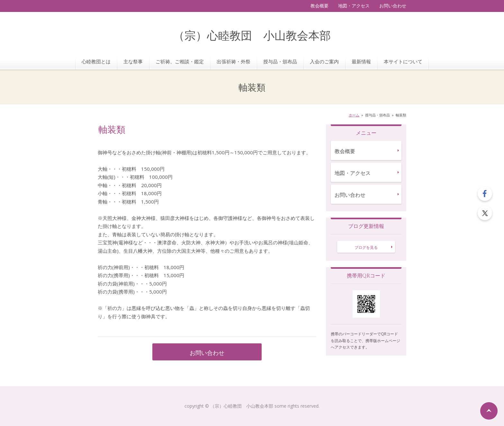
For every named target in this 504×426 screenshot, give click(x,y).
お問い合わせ (393, 6)
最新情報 (361, 61)
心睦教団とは (96, 61)
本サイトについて (403, 61)
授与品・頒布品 (280, 61)
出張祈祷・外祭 (234, 61)
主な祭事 (133, 61)
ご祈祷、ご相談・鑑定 (180, 61)
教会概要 (319, 6)
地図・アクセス (354, 6)
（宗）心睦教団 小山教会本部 (252, 36)
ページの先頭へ (489, 411)
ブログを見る (366, 247)
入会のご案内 (324, 61)
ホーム (354, 115)
